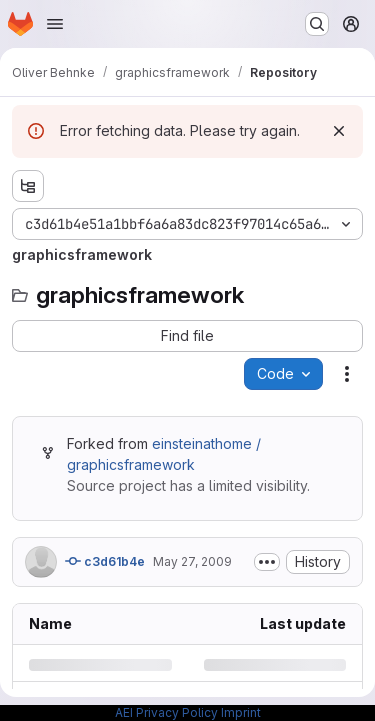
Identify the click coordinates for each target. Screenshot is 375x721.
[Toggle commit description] (267, 562)
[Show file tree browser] (28, 186)
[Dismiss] (339, 131)
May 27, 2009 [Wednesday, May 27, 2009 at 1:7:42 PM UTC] (192, 561)
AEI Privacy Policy (166, 712)
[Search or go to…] (317, 24)
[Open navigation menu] (55, 24)
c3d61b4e (105, 561)
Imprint (241, 712)
